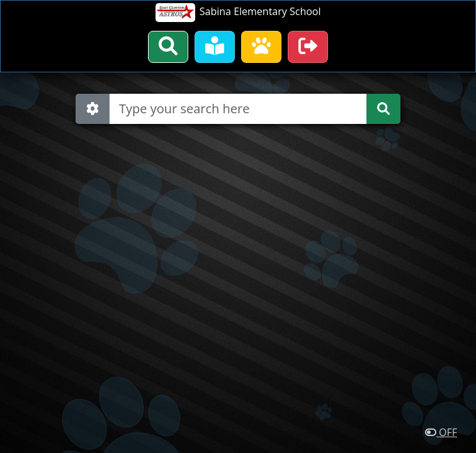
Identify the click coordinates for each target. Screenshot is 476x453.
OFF (441, 432)
